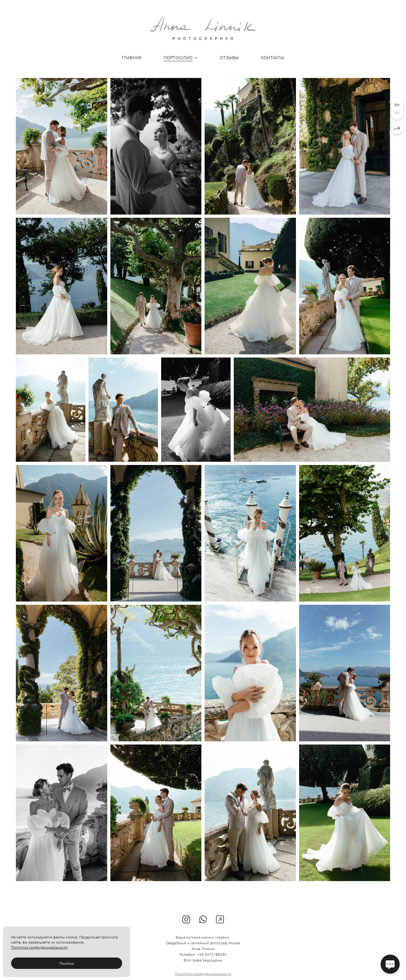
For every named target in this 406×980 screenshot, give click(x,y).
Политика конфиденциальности (39, 947)
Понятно (67, 963)
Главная (132, 57)
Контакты (273, 57)
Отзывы (229, 57)
